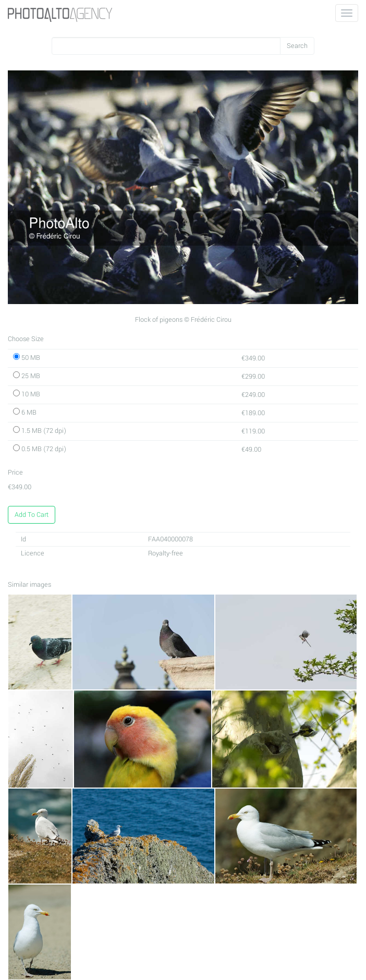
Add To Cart (32, 515)
